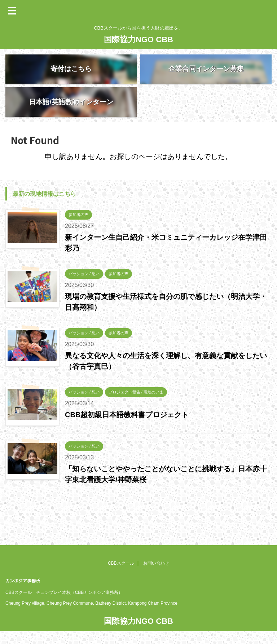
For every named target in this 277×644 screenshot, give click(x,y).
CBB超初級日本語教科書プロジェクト (127, 428)
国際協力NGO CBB (138, 39)
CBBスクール (121, 552)
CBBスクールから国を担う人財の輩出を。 (139, 625)
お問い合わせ (156, 552)
